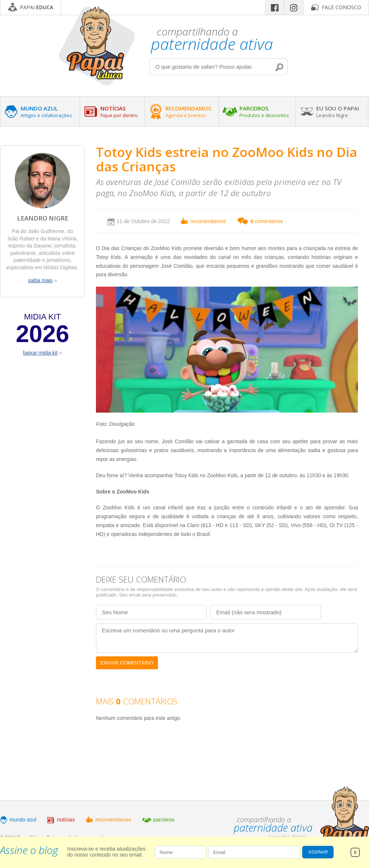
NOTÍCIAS (119, 112)
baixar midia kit (40, 353)
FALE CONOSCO (342, 7)
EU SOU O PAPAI (338, 112)
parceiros (164, 820)
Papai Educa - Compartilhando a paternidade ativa (97, 46)
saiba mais (40, 280)
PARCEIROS (264, 112)
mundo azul (23, 820)
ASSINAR (318, 852)
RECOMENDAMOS (188, 112)
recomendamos (208, 221)
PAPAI (37, 7)
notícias (66, 820)
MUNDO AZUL (46, 112)
